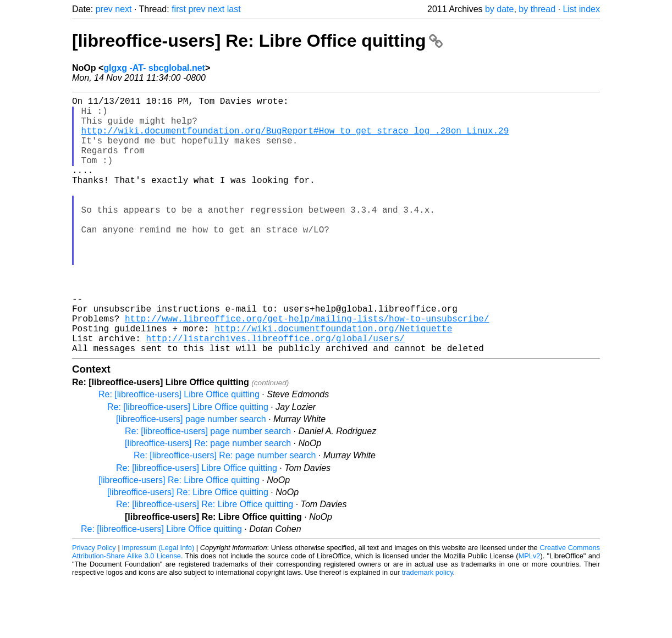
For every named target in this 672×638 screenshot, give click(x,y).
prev (104, 9)
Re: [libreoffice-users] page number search (208, 488)
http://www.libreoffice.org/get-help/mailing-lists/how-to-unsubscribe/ (307, 369)
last (234, 9)
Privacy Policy (94, 605)
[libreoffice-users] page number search (191, 476)
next (123, 9)
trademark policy (428, 629)
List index (581, 9)
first (179, 9)
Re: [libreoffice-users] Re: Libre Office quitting (205, 561)
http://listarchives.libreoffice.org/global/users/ (275, 393)
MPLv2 (530, 613)
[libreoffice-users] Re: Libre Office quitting (257, 41)
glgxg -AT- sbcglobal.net (154, 68)
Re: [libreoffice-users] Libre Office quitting (179, 451)
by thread (537, 9)
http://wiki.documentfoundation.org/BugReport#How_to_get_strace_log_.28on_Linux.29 (295, 139)
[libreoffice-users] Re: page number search (208, 500)
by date (499, 9)
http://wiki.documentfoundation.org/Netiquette (333, 381)
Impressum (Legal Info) (158, 605)
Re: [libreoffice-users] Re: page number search (225, 512)
